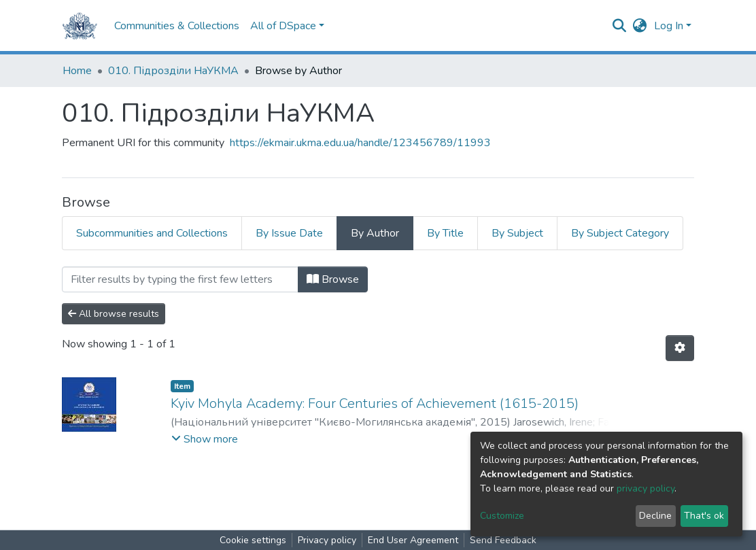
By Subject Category (620, 233)
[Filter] (180, 279)
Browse (333, 279)
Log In (669, 26)
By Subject (517, 233)
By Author (375, 233)
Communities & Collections (177, 26)
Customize (502, 516)
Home (77, 71)
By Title (445, 233)
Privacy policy (327, 540)
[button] (640, 26)
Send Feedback (503, 540)
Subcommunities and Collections (152, 233)
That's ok (704, 516)
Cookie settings (253, 540)
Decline (655, 516)
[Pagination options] (680, 348)
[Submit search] (620, 26)
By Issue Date (289, 233)
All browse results (114, 314)
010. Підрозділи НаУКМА (173, 71)
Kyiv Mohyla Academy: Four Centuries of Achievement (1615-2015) (375, 403)
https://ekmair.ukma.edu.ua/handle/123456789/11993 (360, 143)
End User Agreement (413, 540)
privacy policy (646, 488)
